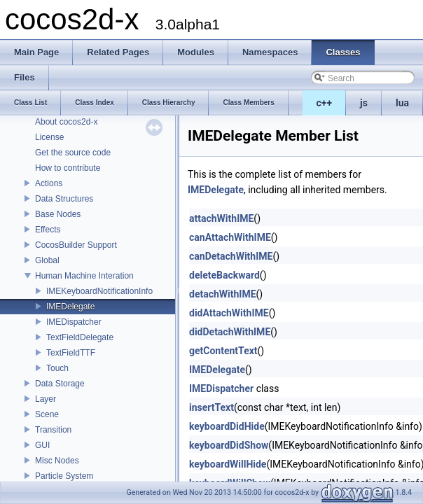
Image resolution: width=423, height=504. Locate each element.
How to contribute (68, 168)
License (49, 137)
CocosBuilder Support (76, 245)
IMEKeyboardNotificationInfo (99, 291)
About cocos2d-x (66, 122)
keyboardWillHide (228, 464)
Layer (46, 399)
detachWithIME (223, 294)
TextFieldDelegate (80, 337)
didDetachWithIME (230, 332)
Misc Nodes (57, 461)
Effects (48, 230)
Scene (47, 414)
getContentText (223, 351)
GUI (42, 445)
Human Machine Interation (84, 276)
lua (402, 103)
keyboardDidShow (229, 445)
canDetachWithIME (231, 256)
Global (47, 260)
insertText (211, 407)
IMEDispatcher (74, 322)
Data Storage (60, 384)
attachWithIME (221, 218)
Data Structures (64, 199)
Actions (49, 183)
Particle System (64, 476)
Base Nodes (58, 214)
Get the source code (73, 153)
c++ (325, 103)
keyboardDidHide (227, 426)
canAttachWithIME (230, 237)
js (364, 103)
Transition (53, 430)
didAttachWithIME (229, 313)
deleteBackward (224, 275)
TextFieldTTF (71, 353)
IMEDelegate (70, 307)
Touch (57, 368)
